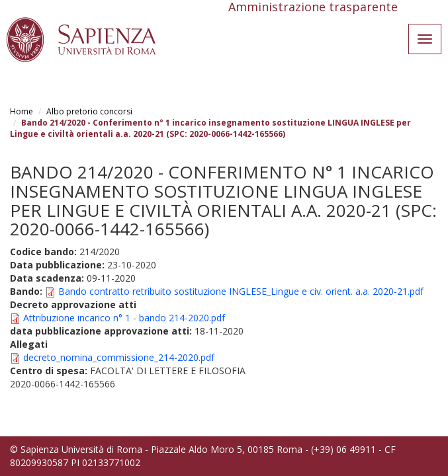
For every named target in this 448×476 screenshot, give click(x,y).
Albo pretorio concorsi (89, 111)
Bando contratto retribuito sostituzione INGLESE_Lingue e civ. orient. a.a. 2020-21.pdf (241, 291)
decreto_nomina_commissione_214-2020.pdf (119, 357)
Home (22, 111)
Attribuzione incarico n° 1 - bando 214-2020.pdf (124, 318)
